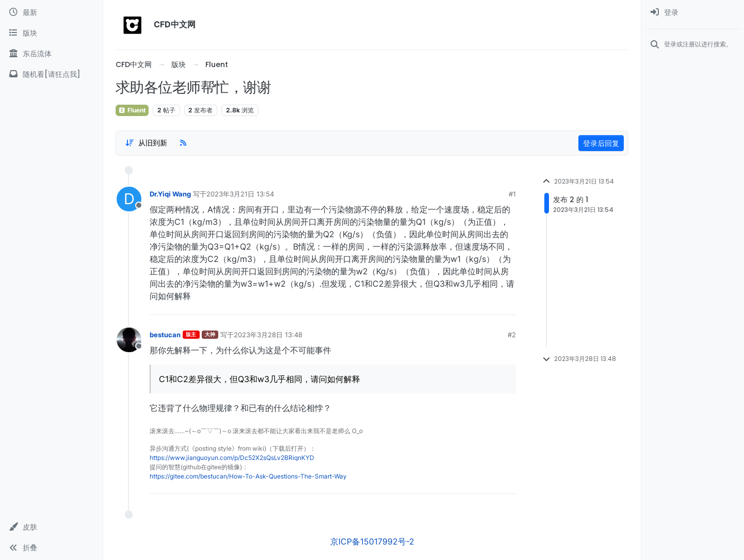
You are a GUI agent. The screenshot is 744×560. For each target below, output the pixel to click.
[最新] (51, 12)
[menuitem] (693, 12)
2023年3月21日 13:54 (240, 194)
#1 (512, 194)
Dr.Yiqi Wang (170, 194)
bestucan (165, 335)
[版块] (51, 33)
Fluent (132, 110)
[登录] (693, 12)
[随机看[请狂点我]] (51, 74)
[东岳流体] (51, 54)
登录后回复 (601, 143)
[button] (51, 527)
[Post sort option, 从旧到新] (146, 143)
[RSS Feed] (183, 143)
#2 (512, 335)
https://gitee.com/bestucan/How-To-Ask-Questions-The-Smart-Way (248, 476)
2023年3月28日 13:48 (268, 335)
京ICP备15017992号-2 (372, 541)
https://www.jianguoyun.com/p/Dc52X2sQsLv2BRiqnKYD (232, 458)
